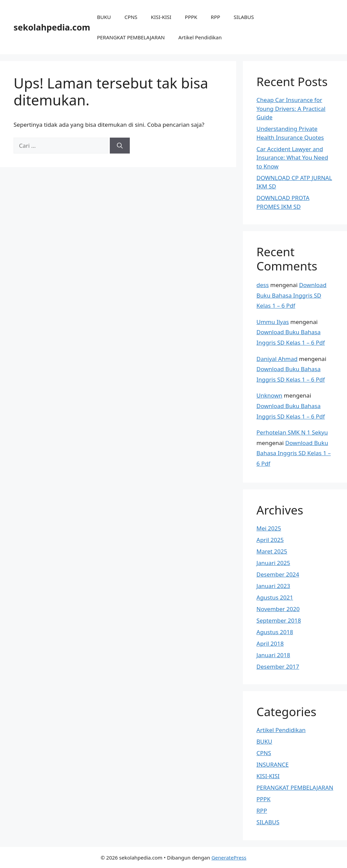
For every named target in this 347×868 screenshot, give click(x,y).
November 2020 (278, 609)
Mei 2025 (269, 528)
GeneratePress (229, 857)
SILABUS (244, 17)
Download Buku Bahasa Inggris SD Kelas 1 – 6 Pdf (292, 295)
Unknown (269, 395)
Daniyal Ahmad (277, 359)
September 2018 (279, 620)
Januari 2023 (273, 586)
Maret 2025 (272, 551)
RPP (215, 17)
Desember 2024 (278, 574)
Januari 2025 (273, 563)
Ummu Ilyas (273, 322)
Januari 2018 (273, 655)
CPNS (131, 17)
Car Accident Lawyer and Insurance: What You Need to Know (292, 158)
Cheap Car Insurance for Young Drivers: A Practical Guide (291, 108)
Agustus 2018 (275, 632)
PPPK (191, 17)
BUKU (104, 17)
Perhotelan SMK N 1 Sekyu (292, 432)
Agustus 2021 (275, 597)
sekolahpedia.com (52, 27)
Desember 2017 (278, 667)
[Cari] (120, 146)
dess (263, 285)
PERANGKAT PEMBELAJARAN (131, 37)
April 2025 (270, 540)
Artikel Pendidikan (200, 37)
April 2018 (270, 643)
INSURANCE (273, 764)
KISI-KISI (161, 17)
